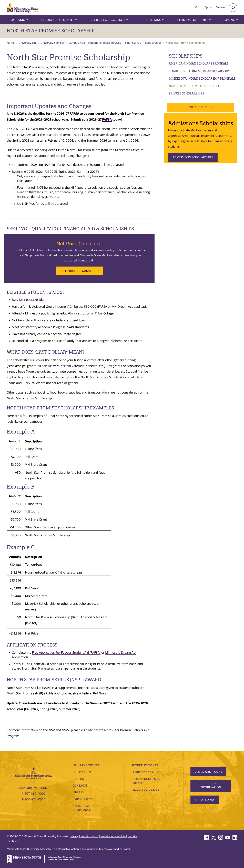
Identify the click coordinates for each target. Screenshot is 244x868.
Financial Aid (133, 43)
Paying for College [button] (109, 20)
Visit (198, 7)
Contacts (80, 786)
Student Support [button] (194, 20)
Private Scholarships (186, 93)
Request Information (210, 786)
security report (89, 836)
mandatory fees (87, 176)
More (220, 7)
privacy (74, 836)
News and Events (86, 765)
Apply (208, 7)
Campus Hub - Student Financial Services (95, 43)
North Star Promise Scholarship (51, 31)
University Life (28, 43)
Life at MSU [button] (152, 20)
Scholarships (153, 43)
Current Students (146, 772)
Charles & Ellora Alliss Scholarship (199, 71)
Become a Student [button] (59, 20)
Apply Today (205, 800)
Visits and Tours (208, 772)
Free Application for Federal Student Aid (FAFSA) (66, 653)
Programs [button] (17, 20)
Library (78, 792)
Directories (82, 772)
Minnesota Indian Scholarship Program (202, 78)
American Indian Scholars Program (198, 63)
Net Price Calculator (78, 271)
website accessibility (113, 836)
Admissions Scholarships (193, 157)
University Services (53, 43)
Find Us (78, 779)
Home (11, 43)
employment (83, 799)
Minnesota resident (33, 300)
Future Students (145, 765)
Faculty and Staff (146, 790)
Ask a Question (201, 107)
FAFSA (107, 119)
